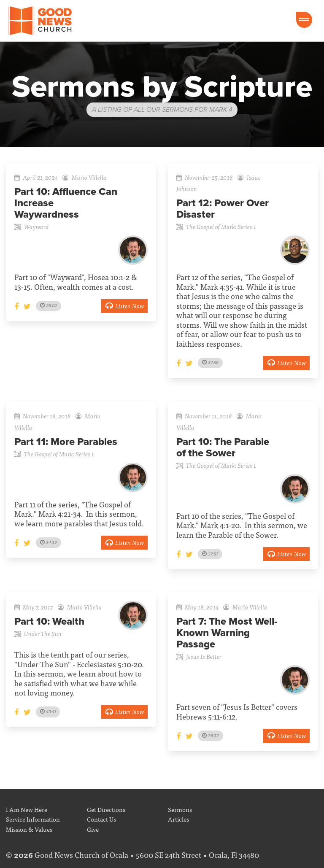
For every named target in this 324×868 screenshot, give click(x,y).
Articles (178, 819)
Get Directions (106, 809)
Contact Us (101, 819)
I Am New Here (27, 809)
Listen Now (124, 306)
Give (93, 829)
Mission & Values (29, 829)
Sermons (180, 809)
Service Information (33, 819)
